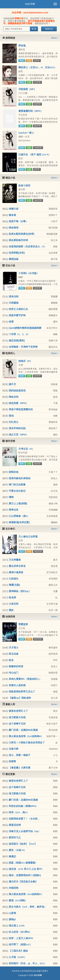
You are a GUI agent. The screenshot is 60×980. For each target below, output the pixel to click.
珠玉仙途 (14, 654)
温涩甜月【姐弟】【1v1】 (23, 844)
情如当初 (14, 397)
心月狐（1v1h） (18, 957)
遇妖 (11, 610)
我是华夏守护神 (17, 315)
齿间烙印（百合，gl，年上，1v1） (27, 963)
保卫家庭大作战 (17, 717)
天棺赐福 (14, 303)
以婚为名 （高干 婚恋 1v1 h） (34, 154)
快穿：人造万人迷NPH (21, 938)
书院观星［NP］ (27, 89)
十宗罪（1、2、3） (19, 334)
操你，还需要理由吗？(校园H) (25, 875)
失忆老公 (14, 422)
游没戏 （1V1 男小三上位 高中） (26, 869)
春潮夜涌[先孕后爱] (19, 522)
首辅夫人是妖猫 (17, 685)
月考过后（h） (26, 449)
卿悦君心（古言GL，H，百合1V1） (37, 67)
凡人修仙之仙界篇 (28, 536)
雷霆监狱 (23, 624)
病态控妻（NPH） (19, 403)
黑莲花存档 (15, 825)
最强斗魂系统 (16, 572)
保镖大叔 (14, 209)
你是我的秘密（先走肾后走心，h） (28, 246)
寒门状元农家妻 (17, 485)
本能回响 (14, 888)
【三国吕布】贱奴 (18, 951)
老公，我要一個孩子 (20, 755)
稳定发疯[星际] (17, 340)
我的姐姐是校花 (17, 390)
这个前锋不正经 (17, 724)
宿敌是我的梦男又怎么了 (22, 691)
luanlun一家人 (26, 133)
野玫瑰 (22, 46)
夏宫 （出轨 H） (18, 850)
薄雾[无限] (14, 585)
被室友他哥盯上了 (18, 711)
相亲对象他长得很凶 (20, 478)
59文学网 (30, 4)
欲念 (11, 660)
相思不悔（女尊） (18, 221)
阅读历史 (49, 29)
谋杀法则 (14, 296)
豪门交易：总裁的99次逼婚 (23, 730)
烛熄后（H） (25, 361)
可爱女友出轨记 (17, 491)
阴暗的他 (14, 472)
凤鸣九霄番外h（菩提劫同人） (25, 679)
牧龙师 (12, 597)
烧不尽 (12, 384)
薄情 (11, 497)
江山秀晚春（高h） (19, 516)
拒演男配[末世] (17, 253)
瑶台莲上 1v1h (17, 926)
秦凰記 (12, 856)
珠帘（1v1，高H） (19, 812)
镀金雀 (12, 215)
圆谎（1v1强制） (18, 900)
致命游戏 (14, 228)
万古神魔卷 (15, 560)
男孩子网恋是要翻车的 (21, 409)
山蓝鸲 (12, 913)
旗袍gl (12, 919)
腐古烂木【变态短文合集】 (23, 882)
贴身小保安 (24, 185)
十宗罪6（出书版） (29, 273)
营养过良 (14, 510)
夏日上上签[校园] (18, 503)
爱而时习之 (15, 837)
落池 (11, 416)
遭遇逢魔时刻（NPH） (31, 111)
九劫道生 (14, 579)
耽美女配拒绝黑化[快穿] (22, 234)
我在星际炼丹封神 (18, 240)
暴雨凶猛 (14, 259)
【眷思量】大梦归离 (20, 768)
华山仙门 (14, 673)
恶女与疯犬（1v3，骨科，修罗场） (28, 907)
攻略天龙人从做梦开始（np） (25, 831)
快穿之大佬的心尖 (18, 309)
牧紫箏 (12, 761)
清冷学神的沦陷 (17, 428)
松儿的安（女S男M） (20, 932)
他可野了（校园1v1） (20, 944)
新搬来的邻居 (16, 666)
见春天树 (14, 749)
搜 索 (34, 29)
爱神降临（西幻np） (20, 591)
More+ (54, 38)
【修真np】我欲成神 (20, 698)
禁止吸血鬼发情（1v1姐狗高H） (26, 736)
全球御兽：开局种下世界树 (23, 347)
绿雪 (11, 322)
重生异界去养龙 (17, 566)
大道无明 (14, 604)
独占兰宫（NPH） (19, 435)
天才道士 (14, 647)
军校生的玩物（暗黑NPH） (23, 806)
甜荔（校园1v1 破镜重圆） (23, 863)
